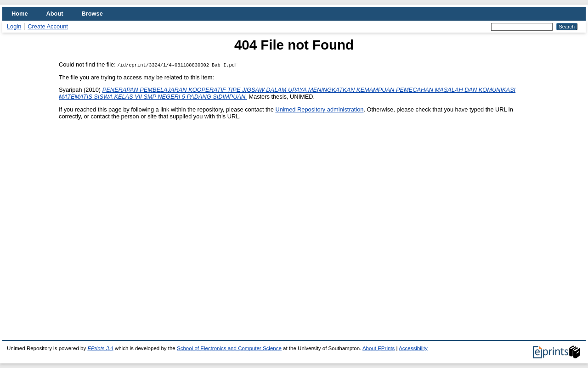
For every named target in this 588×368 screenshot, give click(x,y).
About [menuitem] (55, 14)
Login (14, 26)
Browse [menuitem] (92, 14)
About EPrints (379, 348)
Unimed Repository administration (319, 109)
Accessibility (413, 348)
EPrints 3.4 (100, 348)
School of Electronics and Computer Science (229, 348)
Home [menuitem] (20, 14)
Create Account (48, 26)
